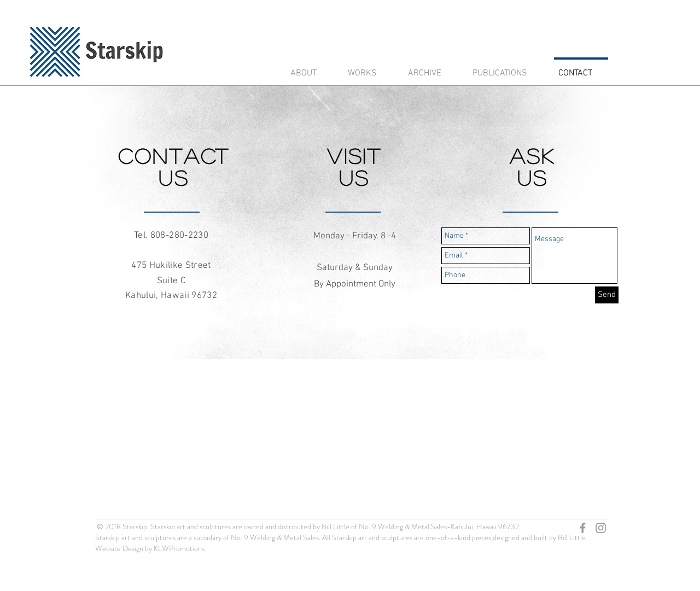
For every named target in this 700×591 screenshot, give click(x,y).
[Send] (607, 295)
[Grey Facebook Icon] (583, 528)
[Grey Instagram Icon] (601, 528)
